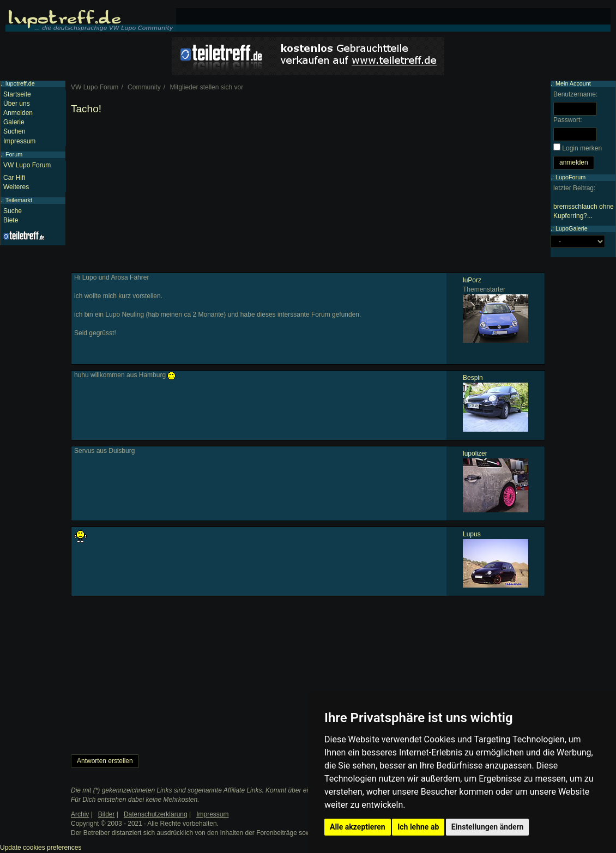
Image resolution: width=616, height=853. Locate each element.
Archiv (80, 814)
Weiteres (16, 187)
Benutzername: (575, 94)
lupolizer (475, 453)
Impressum (19, 141)
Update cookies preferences (41, 848)
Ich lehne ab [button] (418, 827)
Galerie (14, 122)
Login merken (582, 148)
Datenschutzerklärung (156, 814)
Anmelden (18, 113)
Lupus (472, 534)
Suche (13, 211)
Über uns (17, 104)
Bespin (473, 378)
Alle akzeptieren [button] (358, 827)
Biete (11, 220)
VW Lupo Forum (27, 165)
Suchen (14, 131)
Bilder (107, 814)
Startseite (17, 94)
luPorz (472, 280)
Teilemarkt (19, 200)
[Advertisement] (308, 196)
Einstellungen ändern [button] (488, 827)
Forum (14, 154)
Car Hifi (14, 178)
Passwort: (568, 120)
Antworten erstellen (105, 761)
